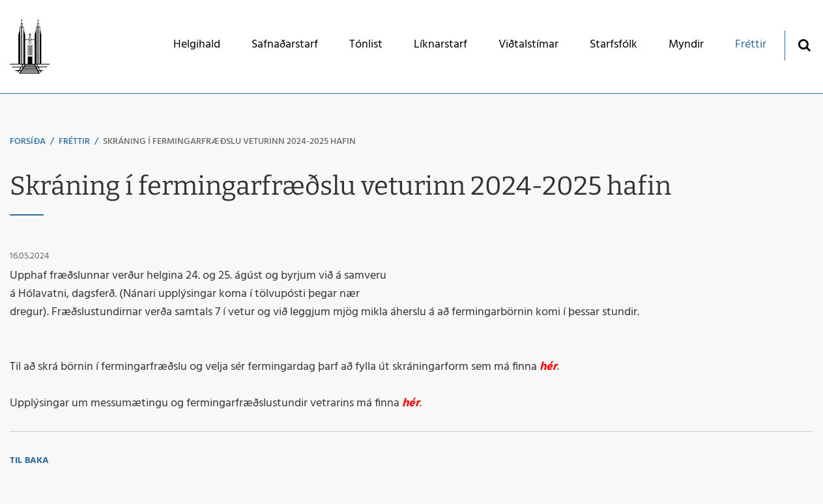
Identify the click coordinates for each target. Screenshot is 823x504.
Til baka (29, 461)
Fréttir (74, 142)
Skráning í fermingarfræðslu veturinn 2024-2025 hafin (229, 142)
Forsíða (28, 142)
